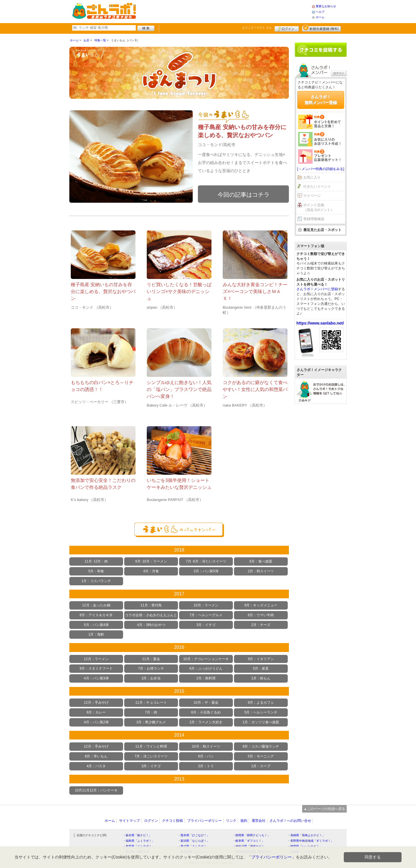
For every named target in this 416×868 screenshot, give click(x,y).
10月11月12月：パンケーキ (96, 790)
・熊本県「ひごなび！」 (194, 835)
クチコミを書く (321, 50)
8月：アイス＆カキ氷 (96, 615)
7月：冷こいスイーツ (151, 756)
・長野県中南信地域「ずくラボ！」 (311, 841)
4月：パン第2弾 (96, 722)
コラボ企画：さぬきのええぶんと (151, 615)
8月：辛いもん (96, 756)
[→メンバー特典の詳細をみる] (321, 169)
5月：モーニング (261, 756)
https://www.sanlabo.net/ (320, 323)
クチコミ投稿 (172, 821)
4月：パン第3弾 (96, 678)
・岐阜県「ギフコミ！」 (248, 841)
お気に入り (312, 177)
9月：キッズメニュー (261, 605)
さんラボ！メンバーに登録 (317, 289)
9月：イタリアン (261, 659)
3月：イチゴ (206, 625)
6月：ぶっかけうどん (206, 668)
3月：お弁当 (151, 678)
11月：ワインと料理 (151, 746)
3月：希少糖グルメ (151, 722)
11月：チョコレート (151, 703)
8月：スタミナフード (96, 668)
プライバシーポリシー (205, 821)
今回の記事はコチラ (244, 195)
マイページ (312, 196)
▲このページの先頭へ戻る (324, 809)
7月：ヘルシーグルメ (206, 615)
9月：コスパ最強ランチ (261, 746)
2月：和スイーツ (261, 571)
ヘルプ (320, 12)
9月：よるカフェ (261, 703)
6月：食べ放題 (261, 561)
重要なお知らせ (326, 6)
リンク (231, 821)
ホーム (320, 17)
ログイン (287, 28)
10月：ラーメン (206, 605)
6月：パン (206, 756)
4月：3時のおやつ (151, 625)
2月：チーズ (261, 625)
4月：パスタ (96, 766)
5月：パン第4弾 (96, 625)
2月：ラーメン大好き (206, 722)
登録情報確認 (314, 219)
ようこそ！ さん (257, 28)
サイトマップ (129, 821)
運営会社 (259, 821)
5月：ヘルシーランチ (261, 712)
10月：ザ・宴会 (206, 703)
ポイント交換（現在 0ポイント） (319, 207)
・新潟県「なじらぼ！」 (194, 841)
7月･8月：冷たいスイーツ (206, 561)
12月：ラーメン (96, 659)
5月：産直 (261, 668)
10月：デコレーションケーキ (206, 659)
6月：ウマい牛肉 (261, 615)
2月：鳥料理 (206, 678)
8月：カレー (96, 712)
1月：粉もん (261, 678)
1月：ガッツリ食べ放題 (261, 722)
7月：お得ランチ (151, 668)
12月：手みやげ (96, 703)
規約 (244, 821)
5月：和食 (96, 571)
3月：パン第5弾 (206, 571)
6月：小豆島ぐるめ (206, 712)
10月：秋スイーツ (206, 746)
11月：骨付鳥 (151, 605)
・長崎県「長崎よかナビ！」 (306, 835)
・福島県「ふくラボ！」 (139, 841)
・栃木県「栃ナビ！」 (137, 835)
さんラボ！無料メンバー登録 (321, 100)
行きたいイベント (317, 187)
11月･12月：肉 (96, 561)
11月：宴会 (151, 659)
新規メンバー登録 (321, 28)
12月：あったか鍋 (96, 605)
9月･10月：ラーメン (151, 561)
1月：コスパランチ (96, 581)
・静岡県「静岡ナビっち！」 (251, 835)
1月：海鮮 (96, 634)
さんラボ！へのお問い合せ (290, 821)
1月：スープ (261, 766)
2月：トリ (206, 766)
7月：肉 (151, 712)
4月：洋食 (151, 571)
